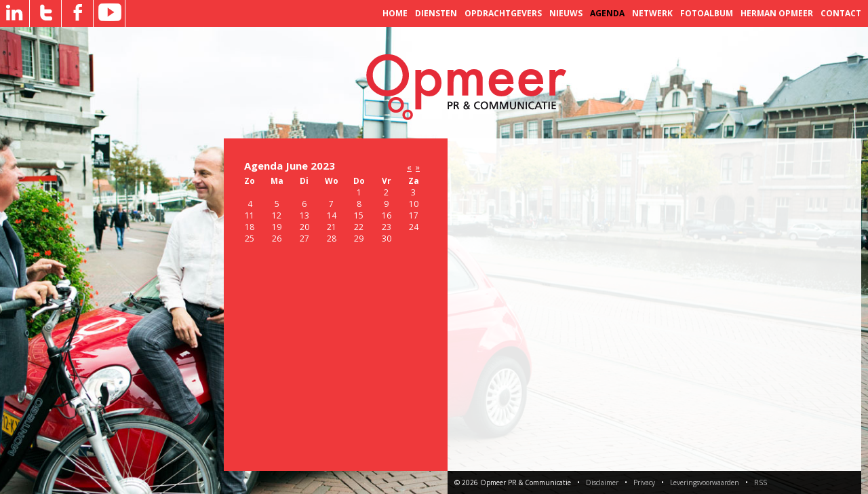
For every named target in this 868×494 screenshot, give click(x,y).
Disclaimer (602, 482)
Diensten (436, 13)
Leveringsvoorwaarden (705, 482)
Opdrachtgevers (503, 13)
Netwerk (652, 13)
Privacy (644, 482)
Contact (841, 13)
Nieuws (566, 13)
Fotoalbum (707, 13)
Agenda (607, 13)
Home (395, 13)
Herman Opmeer (777, 13)
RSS (761, 482)
